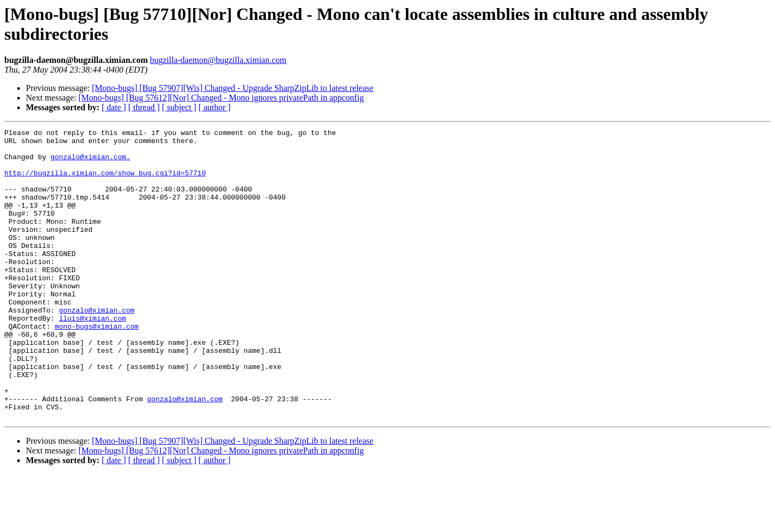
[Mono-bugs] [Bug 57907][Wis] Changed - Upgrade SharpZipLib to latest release (233, 88)
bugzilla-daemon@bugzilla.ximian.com (218, 60)
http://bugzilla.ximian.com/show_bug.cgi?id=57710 (105, 182)
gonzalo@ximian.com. (90, 163)
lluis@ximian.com (92, 357)
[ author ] (215, 107)
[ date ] (114, 107)
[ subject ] (179, 107)
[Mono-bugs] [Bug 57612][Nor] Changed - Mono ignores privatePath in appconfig (221, 98)
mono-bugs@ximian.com (97, 366)
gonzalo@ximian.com (96, 347)
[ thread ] (144, 107)
